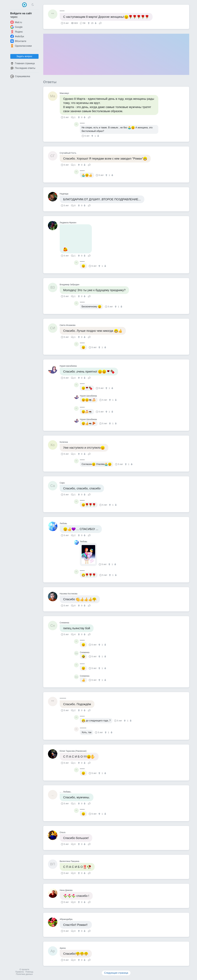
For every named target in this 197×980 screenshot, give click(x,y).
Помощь (29, 972)
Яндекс (17, 32)
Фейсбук (17, 36)
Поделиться (100, 23)
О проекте (24, 969)
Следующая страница (116, 973)
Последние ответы (23, 68)
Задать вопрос (24, 56)
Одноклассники (21, 46)
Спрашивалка (20, 76)
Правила (19, 972)
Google (16, 27)
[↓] (95, 23)
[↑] (89, 23)
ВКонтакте (18, 41)
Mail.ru (16, 22)
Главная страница (23, 63)
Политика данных (24, 974)
